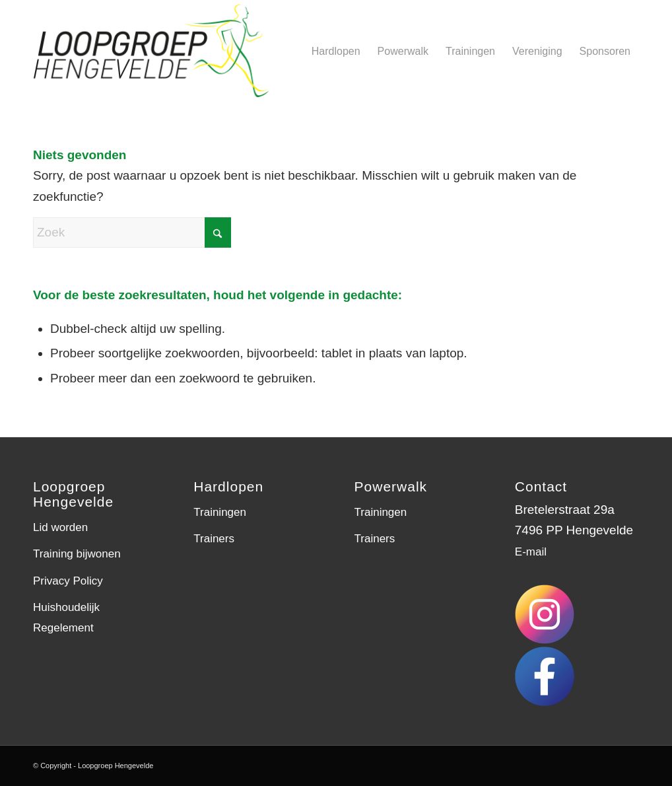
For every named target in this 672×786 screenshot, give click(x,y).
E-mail (531, 552)
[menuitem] (336, 51)
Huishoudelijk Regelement (66, 618)
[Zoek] (132, 232)
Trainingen (220, 512)
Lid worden (60, 527)
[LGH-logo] (164, 51)
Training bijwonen (77, 554)
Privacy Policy (68, 581)
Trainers (214, 539)
